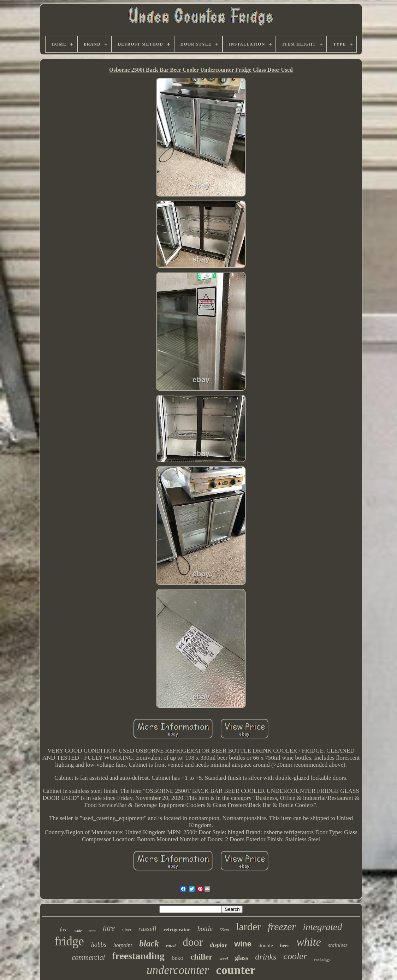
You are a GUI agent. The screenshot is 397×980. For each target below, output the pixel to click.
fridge (69, 941)
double (266, 945)
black (149, 943)
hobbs (99, 945)
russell (147, 929)
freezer (282, 927)
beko (177, 958)
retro (92, 931)
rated (171, 946)
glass (241, 958)
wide (78, 931)
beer (285, 946)
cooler (295, 956)
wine (243, 944)
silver (127, 930)
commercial (88, 957)
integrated (322, 927)
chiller (202, 957)
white (309, 942)
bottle (205, 929)
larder (248, 926)
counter (236, 970)
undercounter (178, 970)
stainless (338, 945)
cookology (322, 960)
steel (224, 959)
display (218, 945)
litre (109, 928)
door (193, 942)
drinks (266, 957)
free (64, 930)
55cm (224, 930)
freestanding (138, 956)
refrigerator (177, 929)
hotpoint (123, 945)
